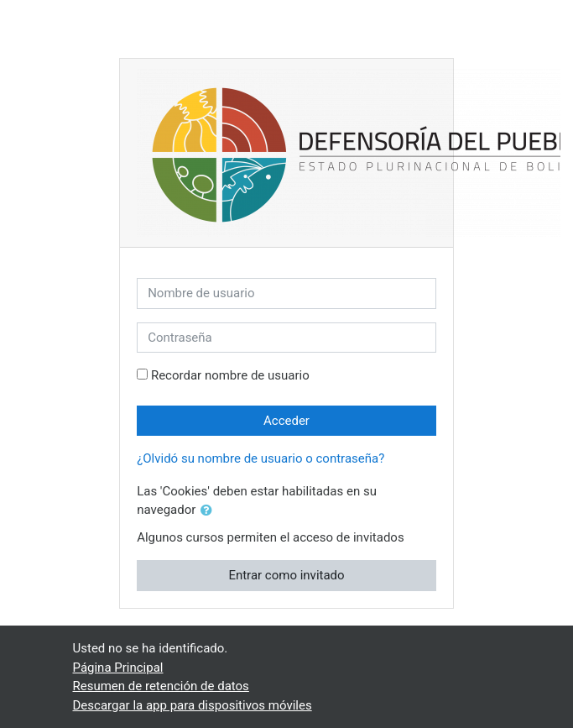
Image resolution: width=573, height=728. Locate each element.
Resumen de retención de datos (161, 686)
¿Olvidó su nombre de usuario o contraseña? (260, 458)
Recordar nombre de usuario (230, 375)
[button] (210, 511)
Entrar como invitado (286, 575)
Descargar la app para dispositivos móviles (193, 705)
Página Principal (118, 668)
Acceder (286, 421)
